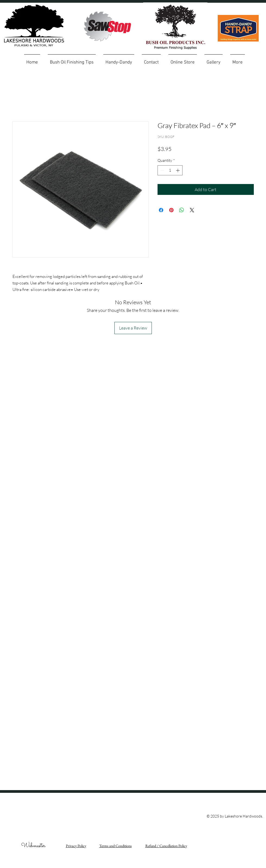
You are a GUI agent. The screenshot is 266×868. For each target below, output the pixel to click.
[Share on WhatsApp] (182, 210)
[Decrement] (162, 170)
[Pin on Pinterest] (171, 210)
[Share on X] (192, 210)
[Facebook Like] (235, 796)
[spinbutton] (170, 170)
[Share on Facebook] (161, 210)
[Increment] (178, 170)
